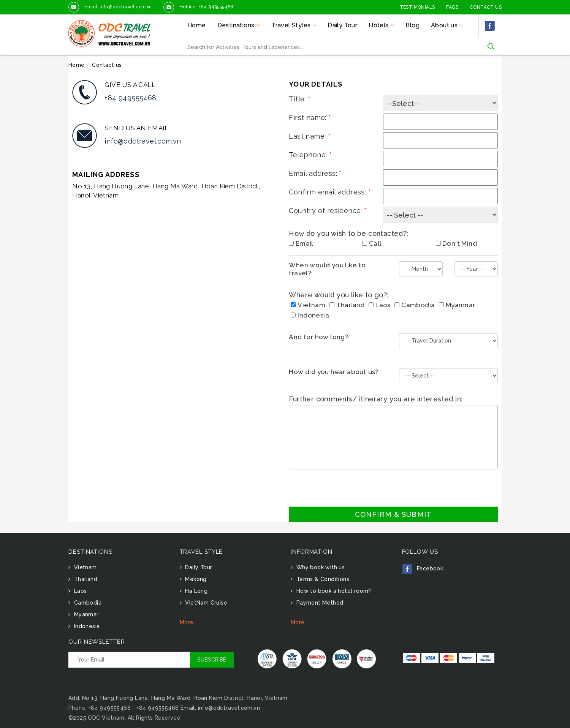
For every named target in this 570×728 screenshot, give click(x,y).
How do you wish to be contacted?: (348, 233)
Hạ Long (196, 591)
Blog (412, 25)
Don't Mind (456, 243)
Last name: (310, 136)
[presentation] (347, 488)
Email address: (315, 173)
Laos (380, 305)
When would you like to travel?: (327, 269)
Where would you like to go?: (339, 295)
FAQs (452, 7)
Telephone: (310, 155)
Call (372, 243)
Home (197, 25)
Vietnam (308, 305)
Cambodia (415, 305)
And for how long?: (319, 337)
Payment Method (319, 603)
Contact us (107, 65)
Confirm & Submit (393, 514)
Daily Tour (342, 25)
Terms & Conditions (322, 579)
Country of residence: (328, 211)
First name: (310, 118)
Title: (300, 99)
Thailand (347, 305)
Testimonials (417, 7)
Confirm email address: (330, 192)
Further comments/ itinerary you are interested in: (376, 399)
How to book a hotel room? (333, 591)
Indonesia (310, 315)
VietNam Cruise (205, 603)
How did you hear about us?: (334, 372)
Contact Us (486, 7)
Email (301, 243)
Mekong (195, 579)
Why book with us (320, 567)
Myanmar (457, 305)
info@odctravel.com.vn (143, 141)
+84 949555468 (130, 98)
